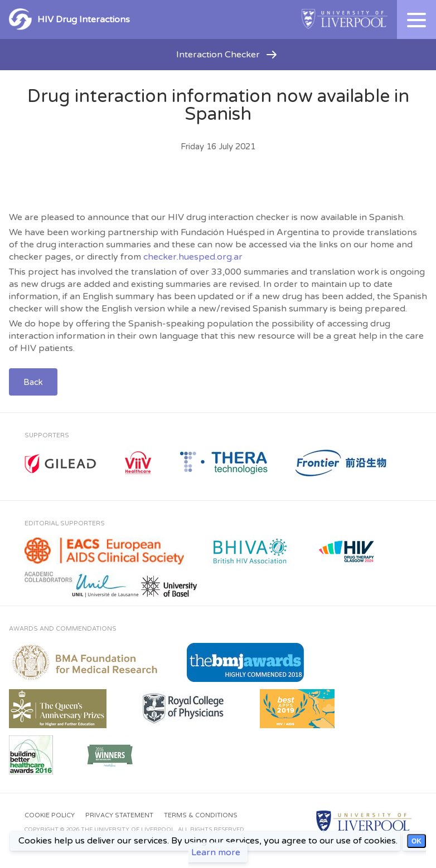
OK (416, 841)
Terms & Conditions (201, 815)
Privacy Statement (119, 815)
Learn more (216, 852)
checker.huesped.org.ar (193, 257)
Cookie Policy (50, 815)
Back (33, 382)
